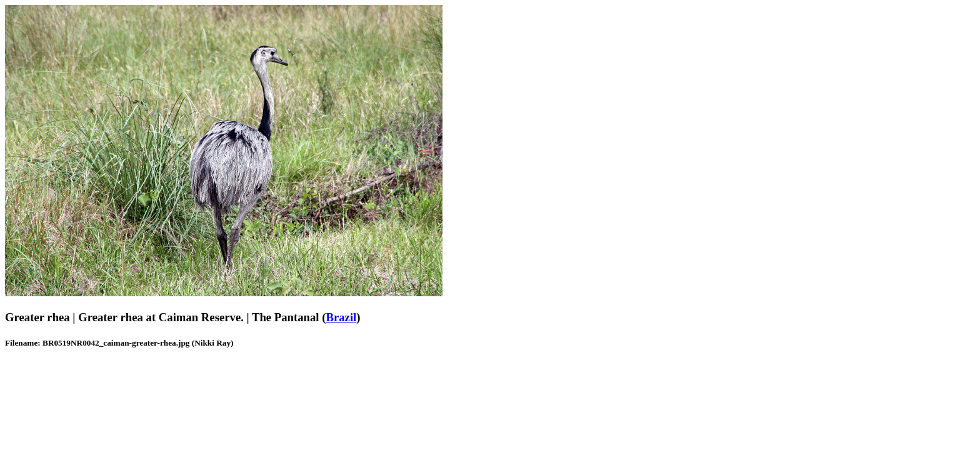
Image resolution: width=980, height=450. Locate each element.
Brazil (341, 317)
